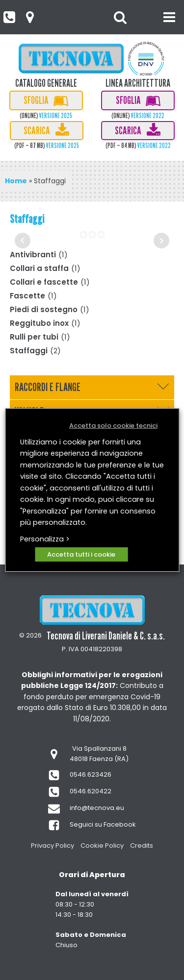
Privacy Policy (53, 845)
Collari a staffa (39, 268)
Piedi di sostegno (44, 309)
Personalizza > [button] (45, 539)
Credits (142, 845)
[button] (9, 17)
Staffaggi (29, 351)
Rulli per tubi (34, 337)
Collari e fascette (44, 282)
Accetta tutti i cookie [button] (81, 554)
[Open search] (120, 17)
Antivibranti (33, 255)
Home (16, 181)
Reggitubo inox (39, 323)
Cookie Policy (102, 845)
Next (161, 241)
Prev (23, 241)
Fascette (27, 296)
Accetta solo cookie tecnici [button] (113, 426)
